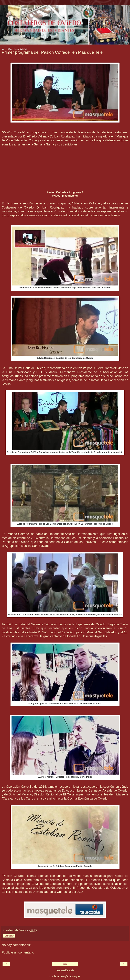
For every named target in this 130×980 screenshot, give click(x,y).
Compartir (9, 936)
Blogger (76, 976)
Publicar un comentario (18, 952)
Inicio (65, 964)
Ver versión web (65, 970)
